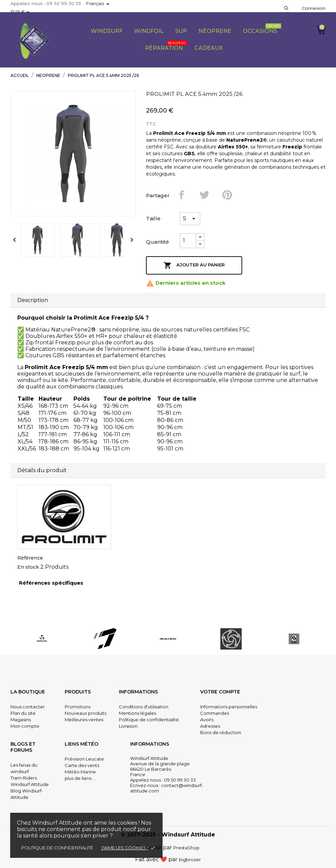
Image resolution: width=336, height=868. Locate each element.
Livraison (128, 726)
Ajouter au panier (194, 265)
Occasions (262, 29)
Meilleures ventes (84, 720)
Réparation (166, 46)
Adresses (210, 726)
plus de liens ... (80, 778)
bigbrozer (190, 860)
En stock (28, 567)
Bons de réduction (221, 732)
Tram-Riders (24, 778)
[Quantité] (188, 241)
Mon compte (25, 726)
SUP (181, 31)
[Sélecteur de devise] (21, 12)
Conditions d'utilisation (144, 707)
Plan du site (23, 713)
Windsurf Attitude (30, 784)
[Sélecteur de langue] (99, 4)
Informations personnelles (229, 707)
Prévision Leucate (84, 759)
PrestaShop (186, 848)
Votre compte (220, 692)
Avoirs (207, 720)
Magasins (21, 720)
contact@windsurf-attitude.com (167, 788)
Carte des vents (82, 765)
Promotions (78, 707)
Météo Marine (80, 772)
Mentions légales (138, 713)
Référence (30, 558)
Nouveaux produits (86, 713)
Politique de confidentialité (57, 848)
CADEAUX (209, 48)
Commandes (215, 713)
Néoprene (215, 31)
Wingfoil (149, 31)
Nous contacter (28, 707)
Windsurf (107, 31)
